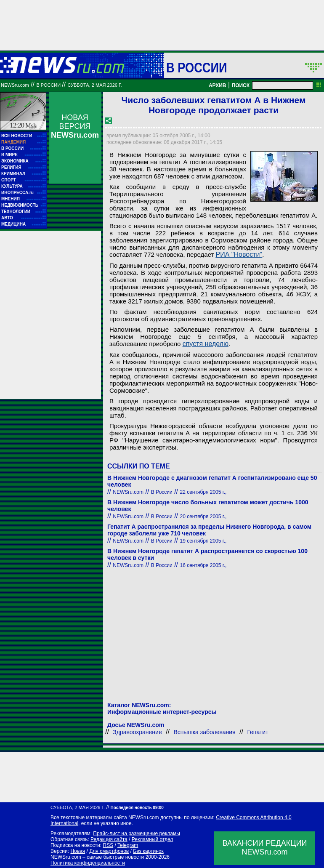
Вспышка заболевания (204, 732)
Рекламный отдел (153, 839)
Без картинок (148, 851)
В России (197, 67)
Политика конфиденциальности (88, 863)
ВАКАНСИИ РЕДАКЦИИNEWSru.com (265, 848)
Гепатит (258, 732)
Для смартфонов (109, 851)
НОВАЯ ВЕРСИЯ (75, 126)
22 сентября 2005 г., (203, 492)
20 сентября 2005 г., (203, 517)
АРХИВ (218, 85)
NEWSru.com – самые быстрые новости (97, 857)
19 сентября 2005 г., (203, 541)
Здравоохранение (137, 732)
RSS (108, 845)
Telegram (128, 845)
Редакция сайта (109, 839)
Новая (78, 851)
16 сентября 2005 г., (203, 565)
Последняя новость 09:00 (137, 808)
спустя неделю (206, 344)
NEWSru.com (15, 85)
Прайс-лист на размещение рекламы (137, 833)
